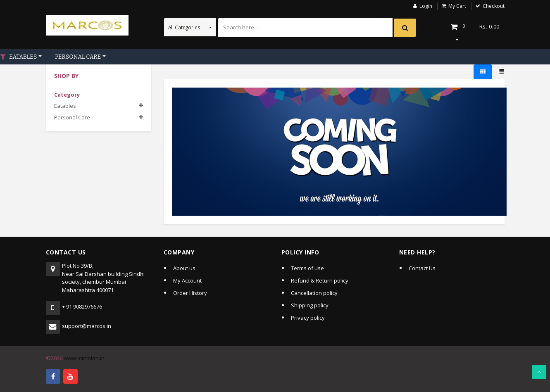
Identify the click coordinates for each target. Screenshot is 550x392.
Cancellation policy (314, 293)
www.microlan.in (84, 358)
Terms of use (307, 268)
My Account (187, 280)
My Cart (457, 6)
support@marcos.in (87, 326)
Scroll (539, 372)
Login (426, 6)
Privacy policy (308, 318)
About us (184, 268)
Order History (190, 293)
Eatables (65, 106)
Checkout (494, 6)
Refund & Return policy (320, 280)
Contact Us (422, 268)
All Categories (185, 27)
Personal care (72, 117)
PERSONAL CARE (78, 57)
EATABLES (23, 57)
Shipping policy (310, 305)
